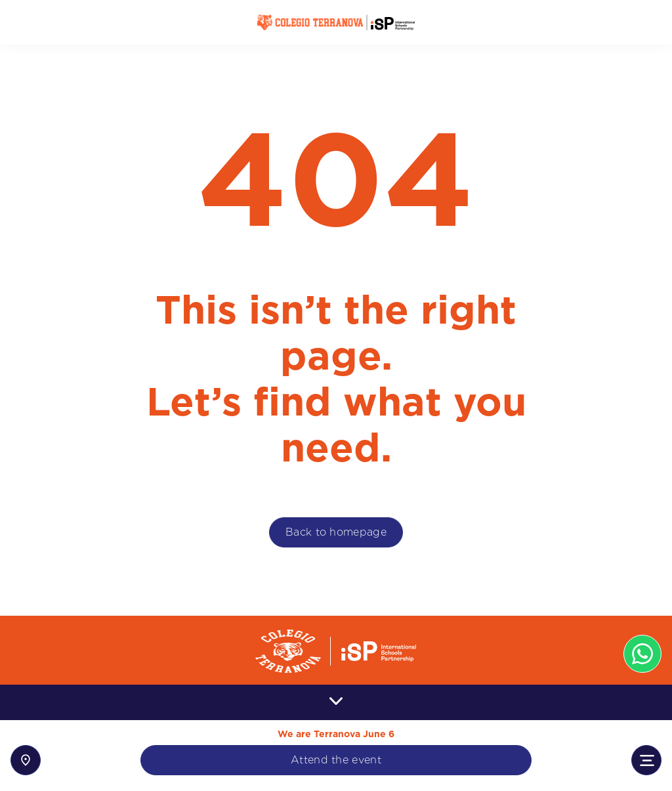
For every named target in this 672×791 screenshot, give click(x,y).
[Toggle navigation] (646, 760)
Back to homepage (336, 532)
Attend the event (336, 760)
